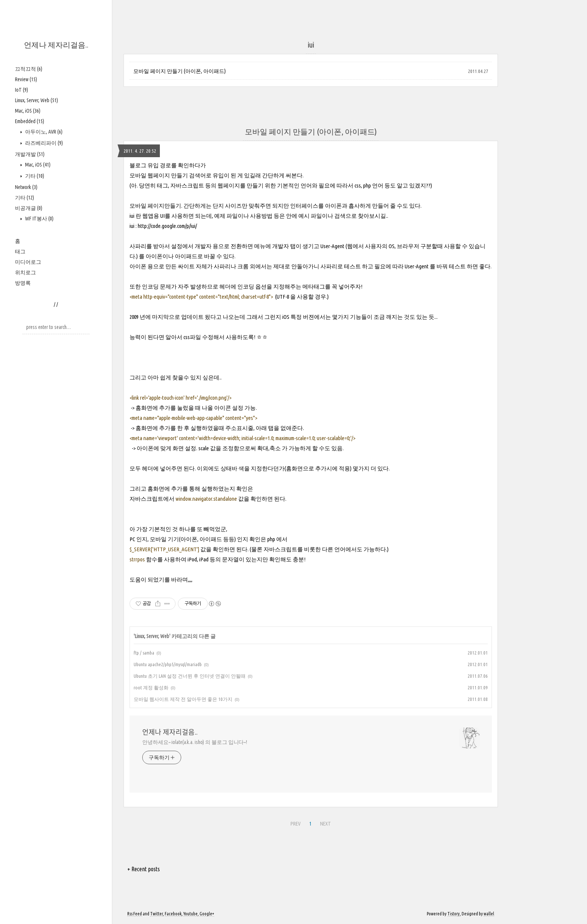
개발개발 (30, 154)
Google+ (207, 914)
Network (26, 187)
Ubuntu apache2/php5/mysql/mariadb (168, 664)
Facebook (173, 914)
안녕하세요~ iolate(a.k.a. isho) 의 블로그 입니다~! (195, 742)
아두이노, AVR (43, 132)
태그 (20, 251)
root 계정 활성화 (151, 687)
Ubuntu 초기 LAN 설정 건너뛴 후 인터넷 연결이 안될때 (190, 676)
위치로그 (25, 272)
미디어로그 (28, 262)
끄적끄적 (29, 69)
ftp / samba (144, 653)
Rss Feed (135, 914)
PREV (296, 824)
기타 (34, 176)
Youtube (191, 914)
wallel (489, 914)
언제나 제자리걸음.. (56, 45)
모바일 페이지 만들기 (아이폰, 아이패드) (180, 71)
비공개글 (29, 208)
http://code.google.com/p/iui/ (167, 226)
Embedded (30, 121)
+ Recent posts (144, 869)
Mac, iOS (28, 111)
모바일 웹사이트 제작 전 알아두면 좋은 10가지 (183, 699)
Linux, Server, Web (37, 100)
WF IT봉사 (39, 219)
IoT (22, 90)
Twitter (156, 914)
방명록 (23, 283)
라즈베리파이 (43, 143)
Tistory (454, 914)
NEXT (326, 824)
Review (26, 79)
